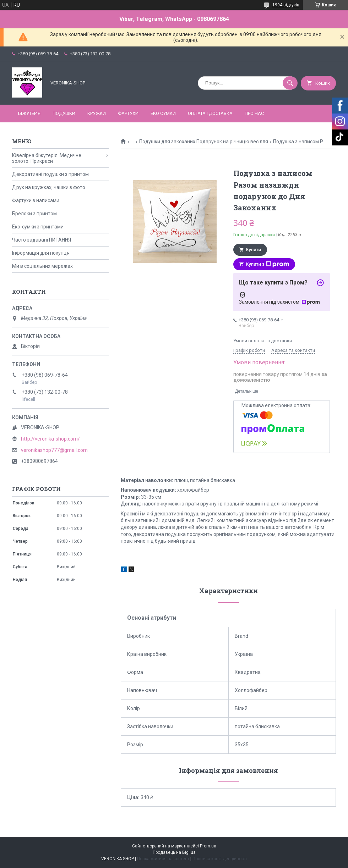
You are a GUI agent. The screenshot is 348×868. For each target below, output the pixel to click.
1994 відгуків (286, 5)
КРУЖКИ (97, 113)
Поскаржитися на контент (163, 859)
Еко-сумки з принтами (38, 227)
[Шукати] (290, 83)
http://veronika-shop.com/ (50, 439)
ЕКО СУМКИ (163, 113)
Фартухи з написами (36, 200)
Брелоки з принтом (34, 214)
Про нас (254, 113)
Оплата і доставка (210, 113)
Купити (254, 250)
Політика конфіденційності (220, 859)
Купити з (268, 264)
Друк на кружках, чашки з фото (49, 187)
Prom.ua (208, 846)
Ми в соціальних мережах (42, 266)
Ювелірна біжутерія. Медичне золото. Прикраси (47, 158)
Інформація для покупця (41, 253)
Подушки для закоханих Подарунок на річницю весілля (204, 142)
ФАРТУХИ (128, 113)
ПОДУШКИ (64, 113)
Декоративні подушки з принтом (50, 174)
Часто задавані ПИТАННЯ (42, 240)
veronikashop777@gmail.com (54, 450)
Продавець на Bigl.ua (174, 852)
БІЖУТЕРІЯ (29, 113)
